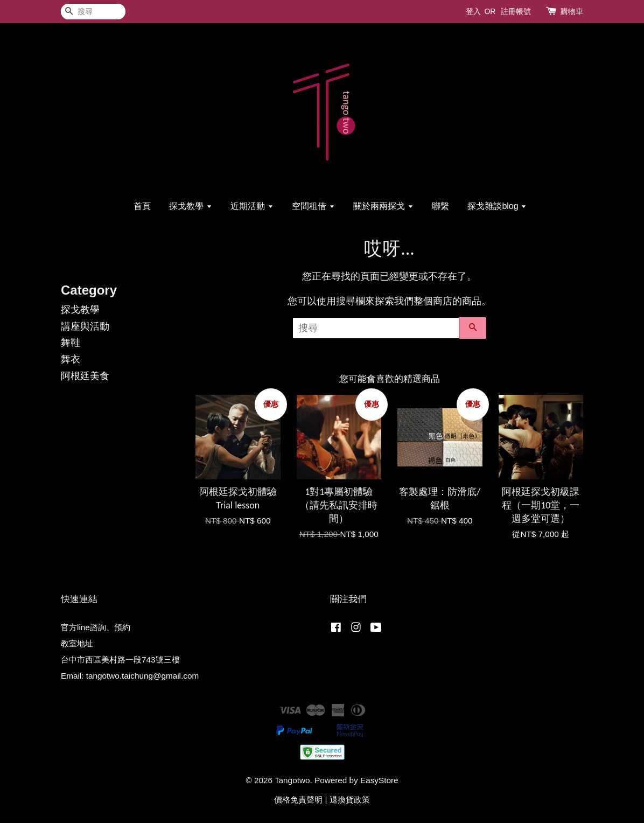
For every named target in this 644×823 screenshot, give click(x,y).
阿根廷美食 (85, 376)
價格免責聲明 (298, 800)
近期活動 (252, 206)
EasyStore (379, 780)
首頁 (142, 206)
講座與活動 (85, 326)
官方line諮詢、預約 (96, 627)
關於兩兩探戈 (383, 206)
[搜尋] (93, 12)
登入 (473, 11)
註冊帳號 (516, 11)
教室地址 (77, 643)
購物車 (572, 11)
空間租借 (313, 206)
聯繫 (440, 206)
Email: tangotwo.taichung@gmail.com (130, 676)
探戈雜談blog (497, 206)
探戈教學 (190, 206)
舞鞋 (71, 343)
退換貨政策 (350, 800)
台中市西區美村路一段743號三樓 (120, 660)
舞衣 (71, 359)
